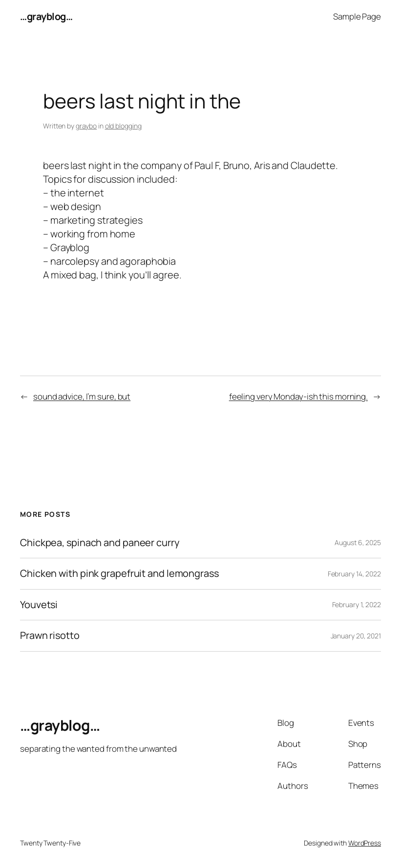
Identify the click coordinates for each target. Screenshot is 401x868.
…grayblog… (46, 16)
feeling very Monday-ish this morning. (298, 396)
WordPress (365, 843)
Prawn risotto (50, 635)
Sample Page (357, 16)
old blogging (123, 126)
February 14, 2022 (354, 574)
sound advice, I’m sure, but (82, 396)
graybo (86, 126)
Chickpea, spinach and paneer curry (100, 543)
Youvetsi (39, 605)
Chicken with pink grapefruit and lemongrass (119, 573)
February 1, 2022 (357, 604)
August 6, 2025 (358, 542)
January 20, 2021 (356, 636)
